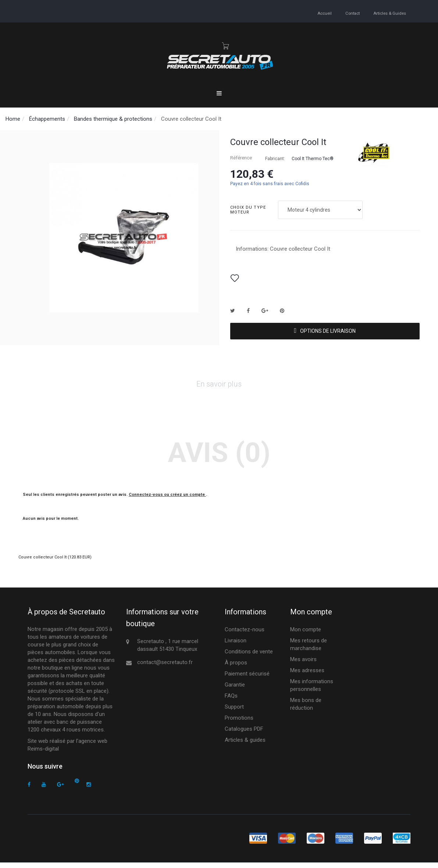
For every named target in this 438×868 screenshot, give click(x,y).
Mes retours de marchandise (309, 650)
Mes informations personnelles (312, 690)
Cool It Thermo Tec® (313, 159)
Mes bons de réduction (306, 709)
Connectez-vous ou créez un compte (167, 500)
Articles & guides (389, 13)
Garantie (235, 690)
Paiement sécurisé (247, 679)
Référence (241, 158)
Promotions (239, 723)
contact (351, 13)
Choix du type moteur (248, 210)
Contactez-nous (245, 635)
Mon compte (306, 635)
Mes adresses (307, 675)
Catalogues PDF (244, 734)
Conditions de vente (249, 657)
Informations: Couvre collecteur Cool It (283, 249)
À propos (236, 668)
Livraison (236, 646)
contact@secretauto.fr (165, 667)
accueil (323, 13)
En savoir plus (219, 389)
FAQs (231, 701)
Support (234, 712)
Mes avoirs (303, 664)
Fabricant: (275, 159)
